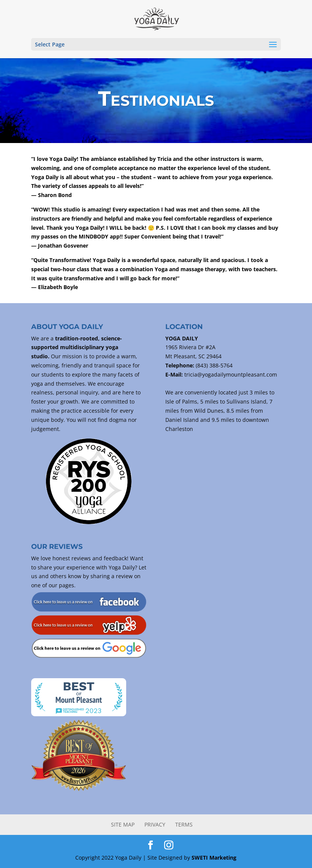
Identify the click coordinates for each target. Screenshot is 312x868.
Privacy (155, 824)
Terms (184, 824)
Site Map (123, 824)
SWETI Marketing (214, 858)
